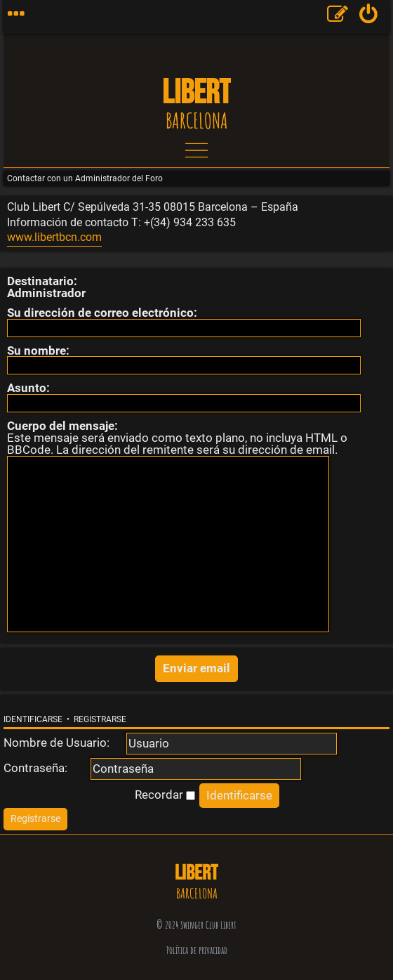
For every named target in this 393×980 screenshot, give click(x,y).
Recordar (165, 795)
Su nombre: (38, 351)
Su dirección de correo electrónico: (102, 313)
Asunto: (28, 388)
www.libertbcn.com (54, 237)
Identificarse (33, 719)
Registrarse (100, 719)
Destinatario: (42, 281)
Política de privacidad (197, 950)
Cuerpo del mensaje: (62, 426)
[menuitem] (369, 17)
